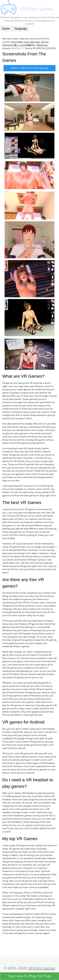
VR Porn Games (41, 968)
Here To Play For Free (29, 976)
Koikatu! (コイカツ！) (13, 48)
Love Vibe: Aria (32, 42)
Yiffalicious (42, 45)
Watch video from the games (29, 68)
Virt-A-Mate (17, 42)
